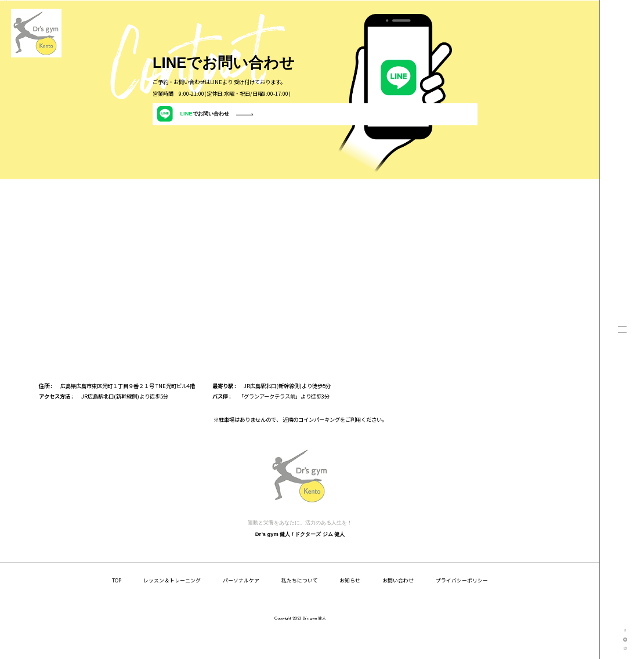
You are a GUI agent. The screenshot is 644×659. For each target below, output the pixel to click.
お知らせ (350, 600)
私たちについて (300, 600)
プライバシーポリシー (462, 600)
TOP (117, 600)
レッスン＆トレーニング (172, 600)
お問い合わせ (398, 600)
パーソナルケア (241, 600)
